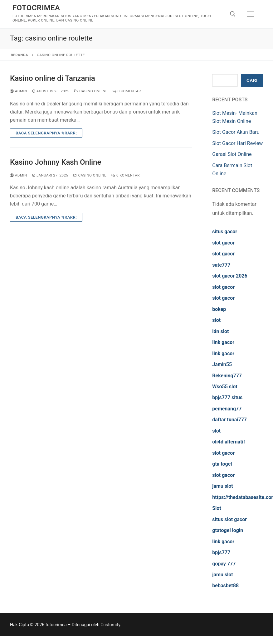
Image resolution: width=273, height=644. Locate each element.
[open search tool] (233, 14)
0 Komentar (127, 91)
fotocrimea (36, 8)
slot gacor (223, 243)
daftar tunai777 (229, 420)
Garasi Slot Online (232, 154)
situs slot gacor (229, 519)
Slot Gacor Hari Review (237, 143)
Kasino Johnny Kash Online (56, 162)
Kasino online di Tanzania (53, 78)
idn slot (220, 331)
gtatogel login (228, 530)
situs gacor (225, 232)
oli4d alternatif (229, 442)
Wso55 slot (225, 387)
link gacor (223, 342)
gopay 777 (224, 564)
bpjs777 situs (227, 397)
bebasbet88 (225, 586)
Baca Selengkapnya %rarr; (46, 133)
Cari (252, 80)
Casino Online (91, 91)
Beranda (19, 55)
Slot (217, 508)
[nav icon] (251, 14)
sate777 (221, 265)
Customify (110, 625)
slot (216, 320)
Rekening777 (227, 376)
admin (19, 91)
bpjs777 (221, 552)
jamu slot (222, 486)
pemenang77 (227, 409)
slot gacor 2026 (230, 276)
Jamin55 (222, 364)
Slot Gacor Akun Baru (236, 132)
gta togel (222, 464)
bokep (219, 309)
